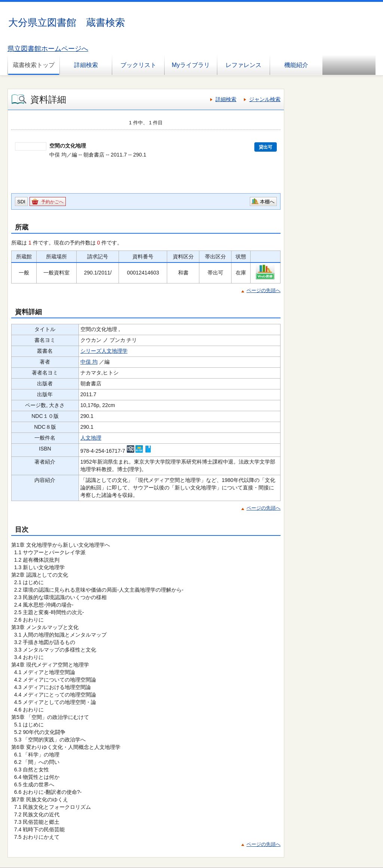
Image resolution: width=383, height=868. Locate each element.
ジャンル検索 (265, 99)
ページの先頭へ (263, 290)
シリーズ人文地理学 (104, 351)
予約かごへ (52, 202)
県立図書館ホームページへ (48, 49)
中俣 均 (89, 362)
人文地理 (91, 438)
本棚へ (267, 202)
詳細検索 (86, 65)
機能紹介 (296, 65)
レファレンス (243, 65)
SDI (21, 202)
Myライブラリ (191, 65)
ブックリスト (138, 65)
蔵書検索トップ (34, 65)
